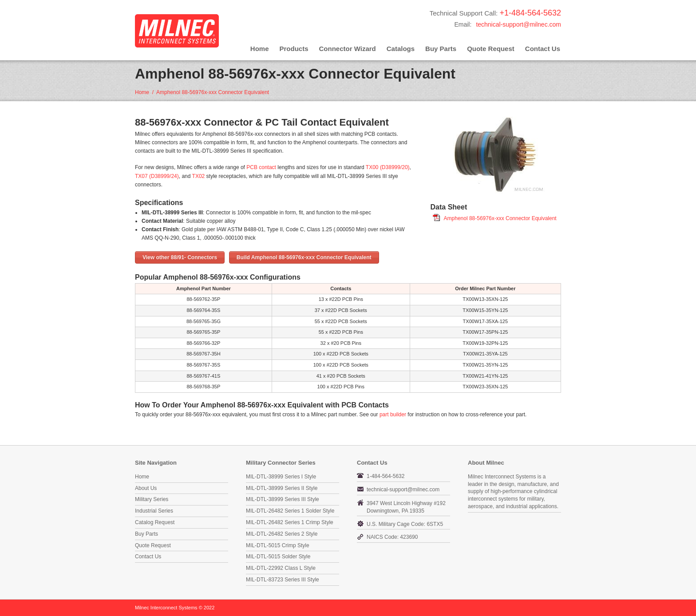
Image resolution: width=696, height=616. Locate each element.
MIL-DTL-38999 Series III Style (283, 499)
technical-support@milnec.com (518, 24)
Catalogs (401, 49)
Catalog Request (155, 522)
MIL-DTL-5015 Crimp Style (278, 545)
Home (260, 49)
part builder (393, 415)
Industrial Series (154, 511)
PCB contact (261, 167)
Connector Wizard (348, 49)
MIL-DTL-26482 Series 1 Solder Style (290, 511)
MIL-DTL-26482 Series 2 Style (282, 534)
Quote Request (491, 49)
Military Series (152, 499)
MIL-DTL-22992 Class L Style (281, 568)
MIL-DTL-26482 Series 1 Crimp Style (290, 522)
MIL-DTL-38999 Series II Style (282, 488)
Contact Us (543, 49)
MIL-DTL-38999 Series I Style (281, 477)
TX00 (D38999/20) (388, 167)
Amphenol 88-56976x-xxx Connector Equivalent (500, 218)
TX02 (199, 176)
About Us (146, 488)
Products (294, 49)
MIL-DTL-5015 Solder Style (278, 557)
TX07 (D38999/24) (157, 176)
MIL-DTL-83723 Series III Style (283, 580)
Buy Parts (441, 49)
